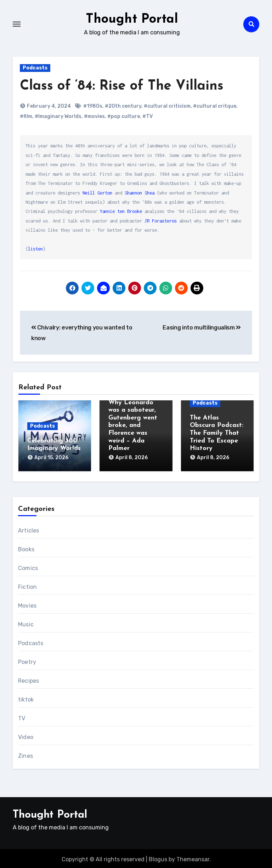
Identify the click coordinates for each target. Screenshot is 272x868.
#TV (148, 116)
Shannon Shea (140, 193)
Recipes (29, 679)
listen (35, 249)
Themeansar (193, 858)
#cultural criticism (167, 106)
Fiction (27, 585)
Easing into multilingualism (202, 328)
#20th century (123, 106)
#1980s (93, 106)
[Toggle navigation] (17, 24)
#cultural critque (215, 106)
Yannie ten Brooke (121, 211)
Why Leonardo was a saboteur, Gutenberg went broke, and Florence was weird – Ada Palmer (133, 426)
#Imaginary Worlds (58, 116)
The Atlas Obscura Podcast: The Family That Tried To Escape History (217, 433)
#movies (94, 116)
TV (22, 717)
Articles (29, 529)
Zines (25, 754)
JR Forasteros (161, 221)
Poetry (27, 660)
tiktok (26, 698)
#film (26, 116)
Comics (28, 566)
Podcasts (35, 68)
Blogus (158, 858)
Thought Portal (132, 19)
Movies (27, 604)
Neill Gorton (97, 193)
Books (26, 548)
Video (26, 735)
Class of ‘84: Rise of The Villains (122, 86)
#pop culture (124, 116)
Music (26, 623)
